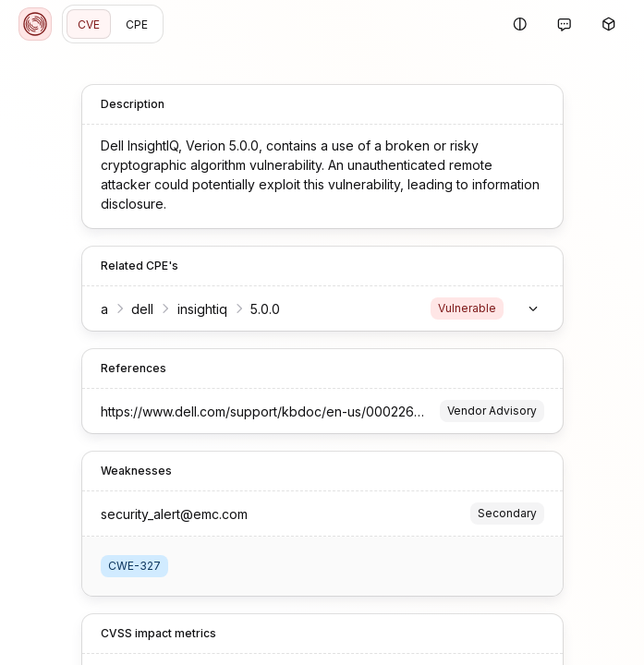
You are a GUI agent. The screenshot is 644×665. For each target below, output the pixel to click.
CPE (137, 24)
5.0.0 (265, 309)
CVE (89, 24)
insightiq (202, 309)
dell (142, 309)
